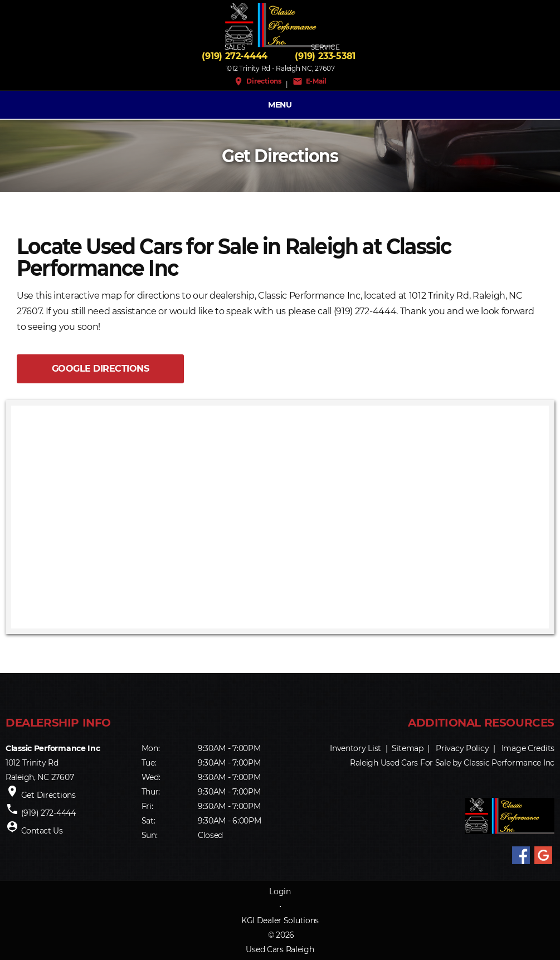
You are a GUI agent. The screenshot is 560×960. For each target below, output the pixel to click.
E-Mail (310, 81)
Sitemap (408, 748)
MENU (280, 105)
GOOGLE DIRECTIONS (101, 369)
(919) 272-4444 (235, 56)
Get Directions (48, 795)
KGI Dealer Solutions (280, 920)
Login (280, 891)
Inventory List (356, 748)
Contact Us (42, 831)
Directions (257, 81)
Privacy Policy (462, 748)
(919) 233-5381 (325, 56)
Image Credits (528, 748)
